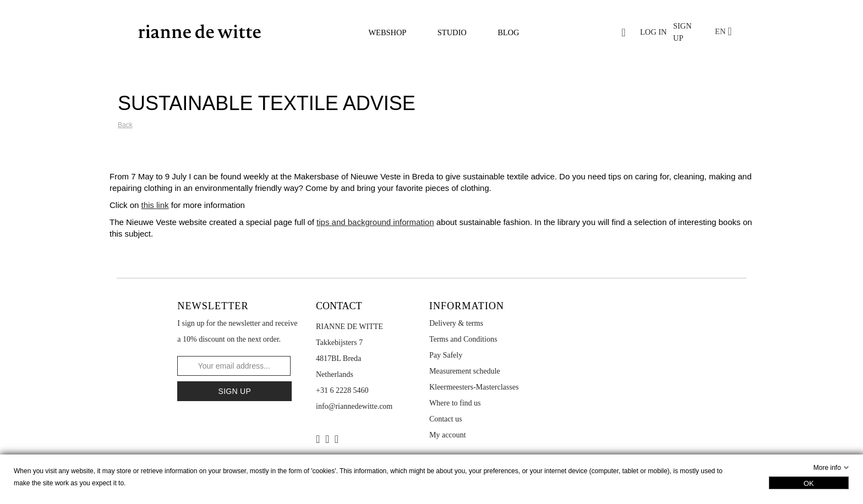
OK (809, 483)
